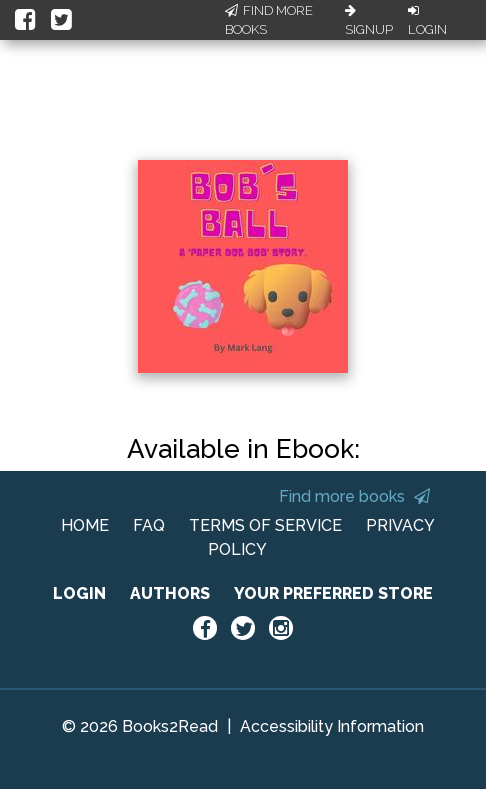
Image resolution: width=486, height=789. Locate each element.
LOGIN (79, 593)
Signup (369, 21)
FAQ (149, 525)
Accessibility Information (332, 726)
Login (427, 21)
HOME (85, 525)
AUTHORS (170, 593)
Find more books (354, 496)
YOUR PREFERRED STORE (333, 593)
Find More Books (269, 20)
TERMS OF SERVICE (265, 525)
